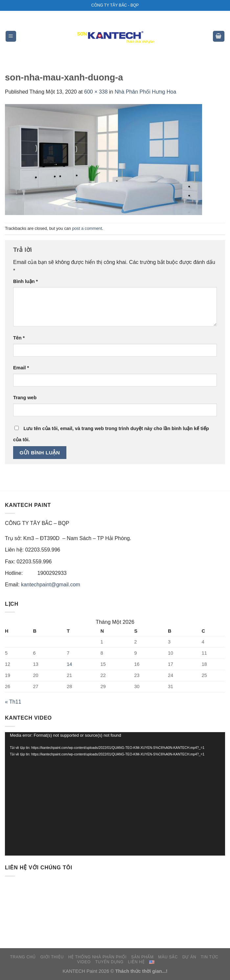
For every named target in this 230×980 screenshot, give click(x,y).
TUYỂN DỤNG (109, 962)
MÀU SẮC (168, 957)
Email (21, 368)
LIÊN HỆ (137, 962)
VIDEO (84, 962)
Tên (19, 338)
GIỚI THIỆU (52, 957)
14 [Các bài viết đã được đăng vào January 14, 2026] (69, 664)
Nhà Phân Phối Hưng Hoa (145, 92)
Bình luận (25, 281)
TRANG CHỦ (23, 957)
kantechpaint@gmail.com (51, 585)
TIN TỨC (209, 957)
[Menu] (11, 36)
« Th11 (13, 702)
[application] (115, 794)
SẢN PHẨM (142, 957)
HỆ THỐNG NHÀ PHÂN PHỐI (98, 957)
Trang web (25, 398)
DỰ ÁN (189, 957)
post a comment (87, 228)
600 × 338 (96, 92)
